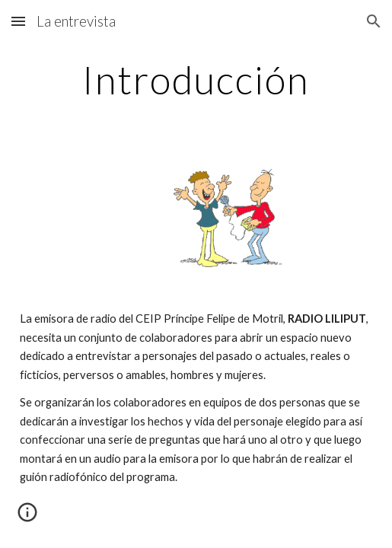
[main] (196, 80)
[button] (18, 21)
